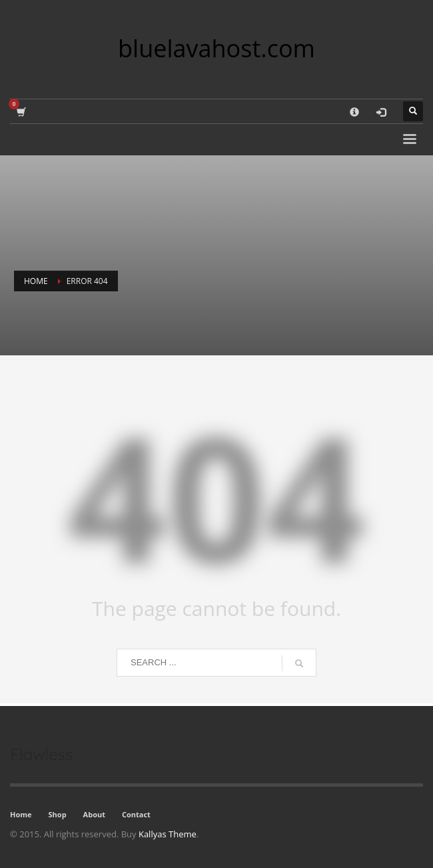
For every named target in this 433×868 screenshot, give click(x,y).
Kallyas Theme (168, 834)
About (94, 814)
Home (21, 814)
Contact (136, 814)
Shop (58, 814)
